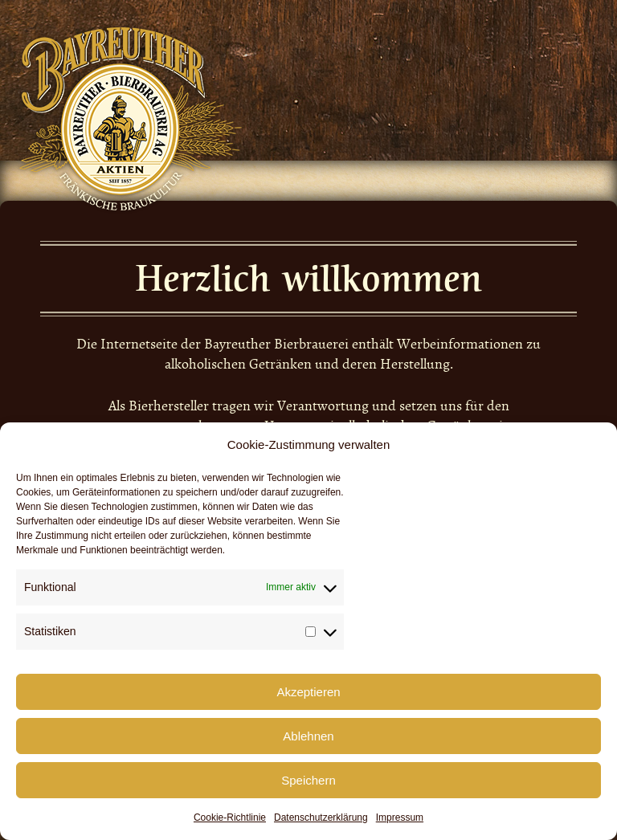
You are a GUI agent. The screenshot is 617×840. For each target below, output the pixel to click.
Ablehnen (308, 736)
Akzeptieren (308, 692)
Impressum (400, 818)
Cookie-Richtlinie (230, 818)
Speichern (308, 780)
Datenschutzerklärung (321, 818)
